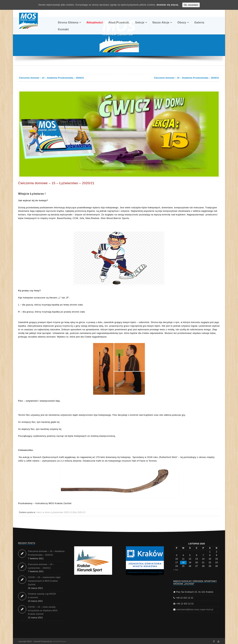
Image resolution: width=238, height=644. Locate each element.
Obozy (182, 22)
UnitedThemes (59, 641)
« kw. (176, 570)
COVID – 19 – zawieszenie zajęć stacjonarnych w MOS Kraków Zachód (44, 581)
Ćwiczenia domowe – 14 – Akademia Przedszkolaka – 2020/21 (51, 78)
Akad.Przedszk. (119, 22)
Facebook (214, 641)
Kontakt (63, 29)
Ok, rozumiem (191, 5)
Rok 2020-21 (79, 512)
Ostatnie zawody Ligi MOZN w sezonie (42, 596)
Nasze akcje (161, 22)
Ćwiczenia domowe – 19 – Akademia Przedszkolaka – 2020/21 (46, 553)
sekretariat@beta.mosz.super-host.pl (195, 610)
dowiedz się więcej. (168, 5)
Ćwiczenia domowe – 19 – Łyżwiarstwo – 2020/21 (41, 566)
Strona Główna (68, 22)
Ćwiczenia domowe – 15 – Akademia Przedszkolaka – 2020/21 (187, 78)
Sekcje (140, 22)
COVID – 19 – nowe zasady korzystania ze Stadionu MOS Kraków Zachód (43, 611)
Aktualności (95, 22)
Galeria (199, 22)
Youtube (218, 641)
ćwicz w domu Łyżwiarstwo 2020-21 (54, 512)
